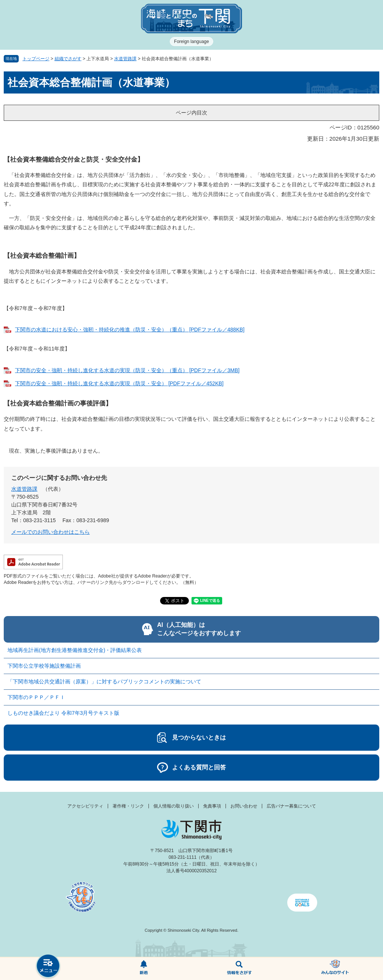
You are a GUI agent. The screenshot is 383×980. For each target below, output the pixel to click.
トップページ (36, 59)
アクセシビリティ (85, 806)
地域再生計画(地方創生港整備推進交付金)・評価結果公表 (75, 650)
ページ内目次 (191, 113)
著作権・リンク (128, 806)
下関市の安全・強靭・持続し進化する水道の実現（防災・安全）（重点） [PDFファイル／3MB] (127, 370)
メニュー (48, 967)
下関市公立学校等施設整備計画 (44, 666)
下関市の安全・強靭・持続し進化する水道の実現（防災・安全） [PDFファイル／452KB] (119, 383)
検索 (239, 969)
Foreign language (191, 42)
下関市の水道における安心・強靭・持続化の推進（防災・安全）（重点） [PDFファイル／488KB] (130, 330)
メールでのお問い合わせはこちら (50, 532)
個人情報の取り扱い (174, 806)
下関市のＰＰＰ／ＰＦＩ (36, 697)
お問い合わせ (244, 806)
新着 (144, 969)
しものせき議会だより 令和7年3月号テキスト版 (63, 713)
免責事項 (212, 806)
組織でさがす (68, 59)
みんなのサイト (335, 969)
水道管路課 (125, 59)
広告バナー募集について (291, 806)
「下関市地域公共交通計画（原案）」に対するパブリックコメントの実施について (104, 682)
